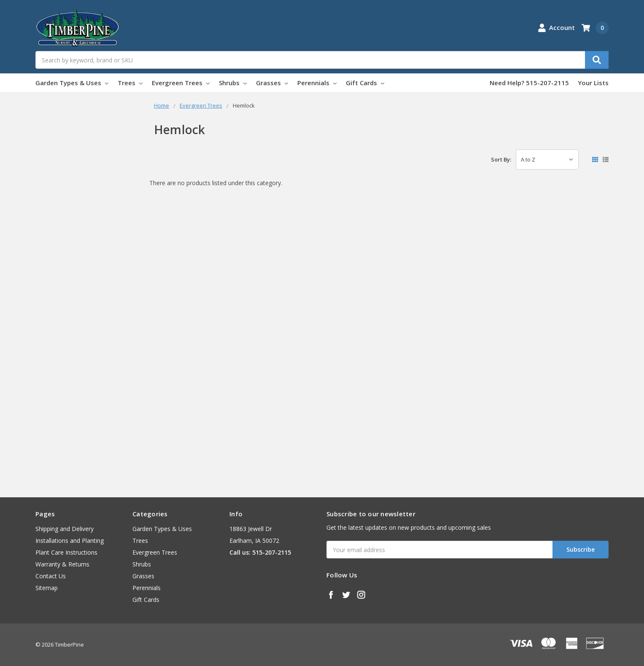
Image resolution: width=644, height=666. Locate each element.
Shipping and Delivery (65, 529)
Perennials (317, 83)
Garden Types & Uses (72, 83)
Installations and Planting (70, 541)
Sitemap (47, 588)
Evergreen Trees (181, 83)
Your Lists (593, 83)
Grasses (272, 83)
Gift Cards (365, 83)
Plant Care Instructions (66, 552)
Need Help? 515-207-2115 (529, 83)
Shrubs (233, 83)
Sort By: (501, 159)
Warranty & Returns (62, 564)
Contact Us (51, 576)
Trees (130, 83)
